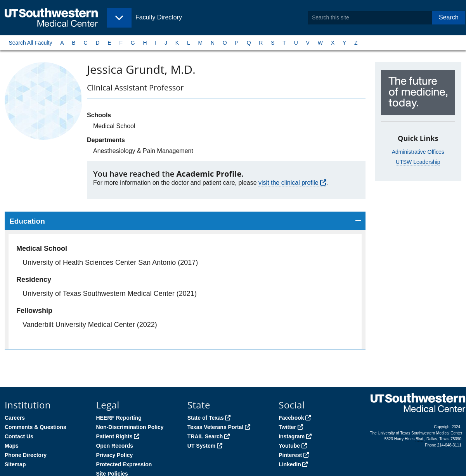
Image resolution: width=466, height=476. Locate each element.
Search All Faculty (30, 43)
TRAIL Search (205, 436)
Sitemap (15, 464)
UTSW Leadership (418, 162)
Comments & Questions (36, 427)
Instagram (292, 436)
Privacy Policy (114, 455)
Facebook (291, 418)
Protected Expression (124, 464)
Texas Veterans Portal (215, 427)
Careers (15, 418)
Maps (12, 446)
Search (449, 17)
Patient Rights (114, 436)
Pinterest (290, 455)
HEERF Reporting (119, 418)
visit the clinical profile (288, 183)
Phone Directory (26, 455)
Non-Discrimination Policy (130, 427)
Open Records (114, 446)
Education (27, 221)
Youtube (289, 446)
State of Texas (206, 418)
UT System (201, 446)
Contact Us (19, 436)
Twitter (287, 427)
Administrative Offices (418, 152)
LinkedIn (290, 464)
